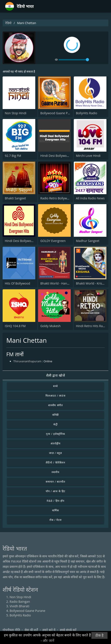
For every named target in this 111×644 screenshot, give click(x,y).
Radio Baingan (20, 602)
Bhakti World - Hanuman (58, 283)
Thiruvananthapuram (27, 361)
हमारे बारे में (49, 630)
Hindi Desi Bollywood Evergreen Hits (66, 156)
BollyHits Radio (87, 113)
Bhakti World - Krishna (92, 283)
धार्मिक (55, 510)
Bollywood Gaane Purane (58, 113)
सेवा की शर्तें (31, 630)
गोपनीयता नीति (11, 630)
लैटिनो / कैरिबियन (55, 463)
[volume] (74, 60)
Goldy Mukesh (50, 326)
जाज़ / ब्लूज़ (55, 453)
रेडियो (8, 23)
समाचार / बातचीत (55, 482)
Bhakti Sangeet (15, 198)
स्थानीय (56, 472)
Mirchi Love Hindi (88, 156)
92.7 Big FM (13, 156)
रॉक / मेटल (55, 520)
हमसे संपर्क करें (68, 630)
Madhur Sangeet (88, 241)
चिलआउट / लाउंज (55, 396)
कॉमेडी (56, 415)
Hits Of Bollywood (17, 283)
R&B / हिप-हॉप (56, 501)
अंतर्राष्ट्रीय (55, 443)
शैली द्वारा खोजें (56, 375)
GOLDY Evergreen (53, 241)
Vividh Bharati (19, 606)
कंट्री (55, 424)
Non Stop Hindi (16, 113)
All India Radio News (90, 198)
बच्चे (56, 386)
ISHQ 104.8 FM (15, 326)
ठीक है (99, 635)
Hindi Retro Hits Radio (92, 326)
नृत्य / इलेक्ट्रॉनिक (55, 434)
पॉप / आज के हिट (55, 491)
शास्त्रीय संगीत (56, 405)
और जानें (48, 641)
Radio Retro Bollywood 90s (59, 198)
